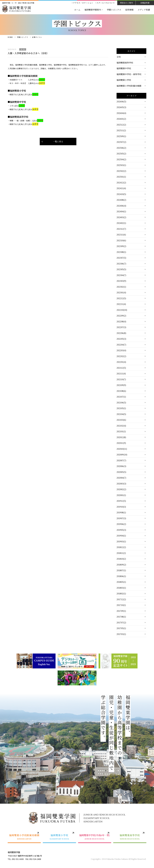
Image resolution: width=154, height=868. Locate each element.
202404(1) (121, 211)
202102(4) (121, 426)
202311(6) (121, 235)
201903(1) (121, 541)
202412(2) (121, 182)
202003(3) (121, 484)
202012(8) (121, 437)
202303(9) (121, 281)
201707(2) (121, 622)
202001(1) (121, 495)
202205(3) (121, 339)
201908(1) (121, 512)
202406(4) (121, 206)
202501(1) (121, 177)
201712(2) (121, 599)
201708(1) (121, 617)
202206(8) (121, 333)
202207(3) (121, 327)
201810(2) (121, 559)
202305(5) (121, 269)
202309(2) (121, 246)
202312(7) (121, 229)
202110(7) (121, 379)
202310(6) (121, 240)
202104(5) (121, 414)
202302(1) (121, 287)
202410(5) (121, 194)
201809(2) (121, 565)
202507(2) (121, 142)
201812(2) (121, 547)
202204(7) (121, 345)
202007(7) (121, 460)
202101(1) (121, 431)
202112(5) (121, 368)
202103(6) (121, 420)
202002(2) (121, 489)
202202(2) (121, 356)
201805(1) (121, 582)
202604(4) (121, 113)
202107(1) (121, 397)
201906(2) (121, 524)
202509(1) (121, 136)
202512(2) (121, 125)
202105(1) (121, 408)
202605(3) (121, 107)
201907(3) (121, 518)
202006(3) (121, 466)
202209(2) (121, 316)
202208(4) (121, 321)
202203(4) (121, 350)
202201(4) (121, 362)
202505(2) (121, 153)
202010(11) (122, 449)
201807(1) (121, 570)
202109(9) (121, 385)
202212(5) (121, 298)
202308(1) (121, 252)
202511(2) (121, 130)
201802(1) (121, 593)
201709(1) (121, 611)
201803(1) (121, 588)
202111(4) (121, 373)
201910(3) (121, 507)
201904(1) (121, 536)
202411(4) (121, 188)
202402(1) (121, 223)
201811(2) (121, 553)
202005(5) (121, 472)
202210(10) (122, 310)
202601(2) (121, 119)
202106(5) (121, 402)
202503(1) (121, 165)
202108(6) (121, 391)
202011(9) (121, 443)
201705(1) (121, 628)
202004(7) (121, 478)
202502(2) (121, 171)
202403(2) (121, 217)
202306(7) (121, 264)
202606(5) (121, 101)
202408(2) (121, 200)
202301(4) (121, 292)
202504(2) (121, 159)
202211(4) (121, 304)
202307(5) (121, 258)
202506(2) (121, 148)
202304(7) (121, 275)
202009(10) (122, 455)
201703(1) (121, 634)
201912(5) (121, 501)
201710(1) (121, 605)
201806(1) (121, 576)
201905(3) (121, 530)
